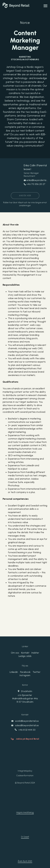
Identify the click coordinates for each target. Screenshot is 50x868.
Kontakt (25, 653)
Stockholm (25, 697)
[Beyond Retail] (16, 7)
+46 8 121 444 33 (25, 730)
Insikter (35, 653)
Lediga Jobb (25, 656)
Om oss (15, 653)
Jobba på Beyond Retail (28, 739)
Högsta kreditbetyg (25, 812)
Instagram (25, 675)
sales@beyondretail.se (25, 725)
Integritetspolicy (25, 771)
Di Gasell (25, 837)
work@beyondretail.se (25, 721)
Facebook (25, 672)
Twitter (37, 672)
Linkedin (14, 672)
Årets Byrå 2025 (25, 861)
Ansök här (25, 196)
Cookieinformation (25, 776)
